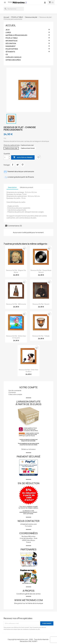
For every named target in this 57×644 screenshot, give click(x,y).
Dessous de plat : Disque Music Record (41, 271)
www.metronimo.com (29, 600)
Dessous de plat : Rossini (41, 304)
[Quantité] (6, 157)
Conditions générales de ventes (28, 594)
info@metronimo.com (28, 524)
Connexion (12, 392)
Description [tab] (12, 187)
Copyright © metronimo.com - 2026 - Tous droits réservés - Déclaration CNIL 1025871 (28, 640)
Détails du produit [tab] (27, 187)
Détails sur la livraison (28, 449)
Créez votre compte (15, 394)
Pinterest (23, 165)
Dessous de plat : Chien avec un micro (29, 371)
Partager (13, 165)
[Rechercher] (14, 9)
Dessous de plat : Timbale (41, 336)
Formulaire (28, 526)
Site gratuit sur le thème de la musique (29, 603)
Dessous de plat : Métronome (16, 304)
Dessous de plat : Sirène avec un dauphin (16, 337)
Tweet (18, 165)
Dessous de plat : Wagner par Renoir (16, 271)
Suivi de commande (15, 390)
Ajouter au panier (23, 157)
